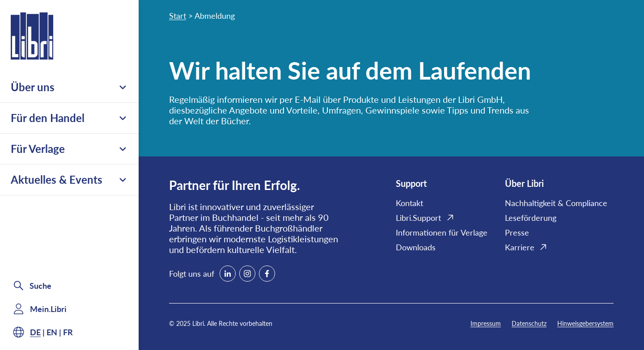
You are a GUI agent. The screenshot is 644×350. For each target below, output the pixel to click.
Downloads (416, 247)
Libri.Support (418, 218)
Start (178, 16)
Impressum (486, 323)
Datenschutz (529, 323)
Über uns (69, 87)
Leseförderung (531, 218)
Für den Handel (69, 118)
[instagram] (247, 274)
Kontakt (409, 203)
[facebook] (267, 274)
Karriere (520, 247)
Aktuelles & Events (69, 179)
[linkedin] (228, 274)
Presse (517, 232)
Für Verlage (69, 149)
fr (68, 332)
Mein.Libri (48, 309)
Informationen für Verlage (442, 232)
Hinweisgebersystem (585, 323)
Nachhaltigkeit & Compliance (556, 203)
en (52, 332)
